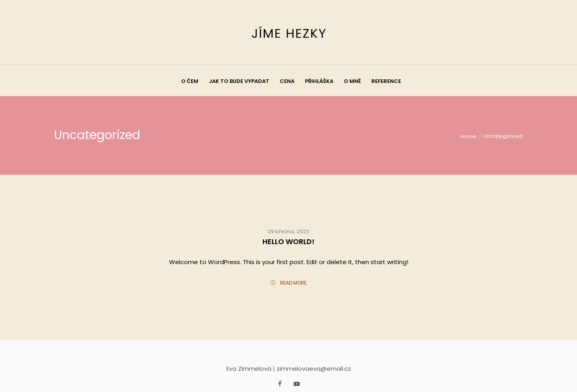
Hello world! (288, 241)
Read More (288, 283)
